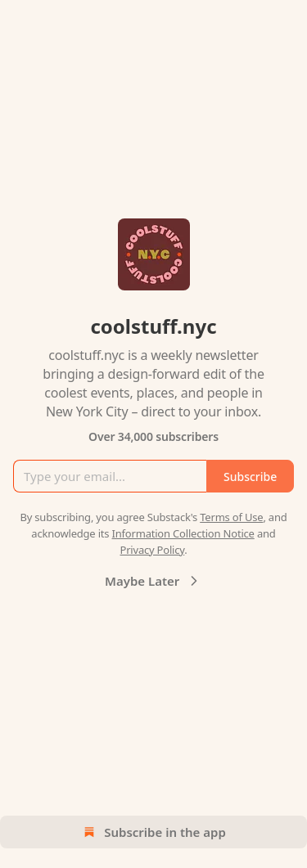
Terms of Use (231, 517)
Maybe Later (153, 581)
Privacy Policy (152, 550)
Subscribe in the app (153, 832)
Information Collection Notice (183, 533)
